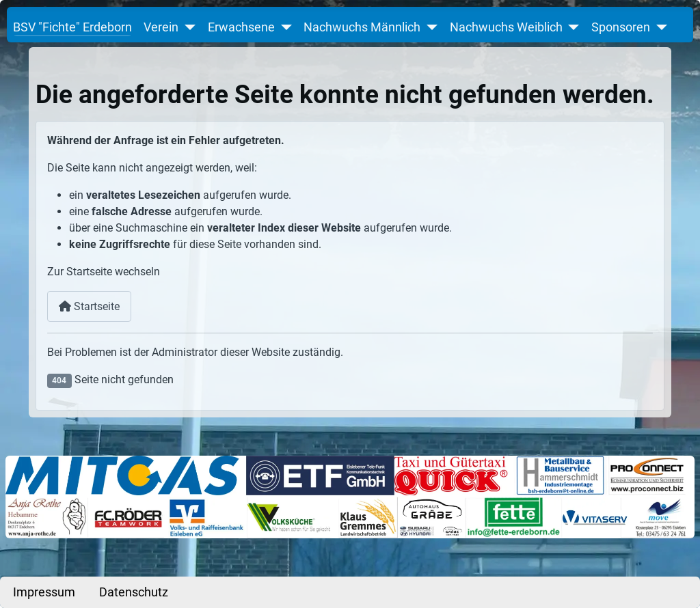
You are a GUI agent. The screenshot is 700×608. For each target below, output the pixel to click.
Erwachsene (241, 27)
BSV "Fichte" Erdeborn (72, 27)
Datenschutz (134, 592)
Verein (161, 27)
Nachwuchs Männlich (362, 27)
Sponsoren (621, 27)
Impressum (44, 592)
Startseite (89, 306)
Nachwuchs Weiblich (506, 27)
